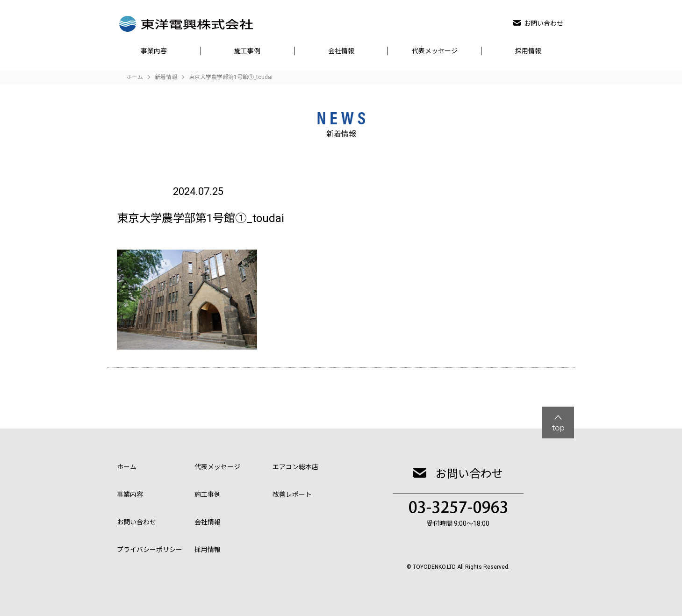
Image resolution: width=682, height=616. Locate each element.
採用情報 (528, 51)
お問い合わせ (538, 23)
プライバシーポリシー (150, 550)
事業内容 (154, 51)
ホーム (127, 467)
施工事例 (247, 51)
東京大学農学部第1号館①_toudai (231, 77)
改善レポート (292, 494)
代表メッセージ (435, 51)
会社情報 (341, 51)
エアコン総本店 (295, 467)
